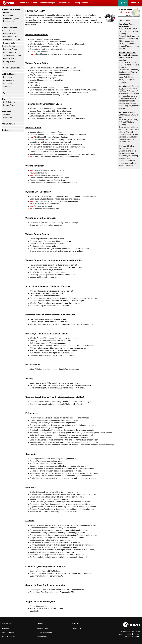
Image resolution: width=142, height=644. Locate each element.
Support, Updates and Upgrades (41, 601)
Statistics (7, 87)
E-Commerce (8, 80)
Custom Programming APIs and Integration (46, 566)
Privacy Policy (43, 628)
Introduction (8, 13)
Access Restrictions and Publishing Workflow (48, 286)
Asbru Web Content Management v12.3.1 (127, 26)
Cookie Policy (43, 637)
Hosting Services (81, 3)
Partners (6, 130)
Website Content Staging (37, 234)
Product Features (10, 27)
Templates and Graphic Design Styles (44, 104)
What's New (8, 16)
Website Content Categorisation (41, 218)
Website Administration (37, 35)
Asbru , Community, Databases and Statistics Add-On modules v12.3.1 (128, 58)
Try (4, 93)
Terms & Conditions (45, 632)
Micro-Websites (33, 364)
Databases (7, 77)
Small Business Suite (12, 40)
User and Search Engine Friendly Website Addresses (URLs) (55, 397)
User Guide (8, 118)
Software (7, 115)
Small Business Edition (12, 55)
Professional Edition (11, 52)
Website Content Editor (37, 63)
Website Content (33, 128)
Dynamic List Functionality (38, 192)
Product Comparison (11, 68)
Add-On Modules (9, 74)
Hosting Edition (9, 62)
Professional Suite (10, 37)
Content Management (28, 3)
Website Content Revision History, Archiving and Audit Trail (54, 260)
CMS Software (9, 102)
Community (8, 83)
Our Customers (9, 124)
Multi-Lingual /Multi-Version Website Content (47, 334)
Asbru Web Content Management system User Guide (81, 22)
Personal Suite (9, 43)
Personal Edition (10, 59)
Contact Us (135, 3)
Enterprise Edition (10, 49)
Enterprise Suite (10, 34)
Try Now (123, 3)
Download (7, 111)
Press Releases (8, 637)
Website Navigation (35, 166)
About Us (6, 628)
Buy (4, 99)
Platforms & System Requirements (11, 20)
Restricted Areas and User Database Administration (50, 315)
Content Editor (64, 3)
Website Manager (47, 3)
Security (29, 378)
